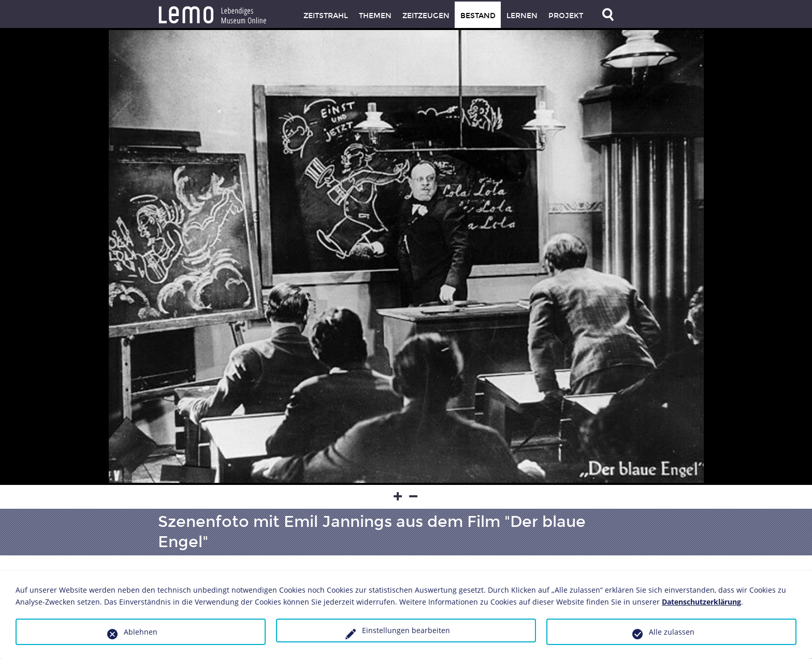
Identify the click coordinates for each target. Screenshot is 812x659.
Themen (375, 16)
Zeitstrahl (326, 16)
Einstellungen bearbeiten (406, 630)
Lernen (522, 16)
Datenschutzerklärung (701, 602)
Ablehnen (141, 632)
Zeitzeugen (426, 16)
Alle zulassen (672, 632)
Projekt (566, 16)
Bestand (478, 16)
